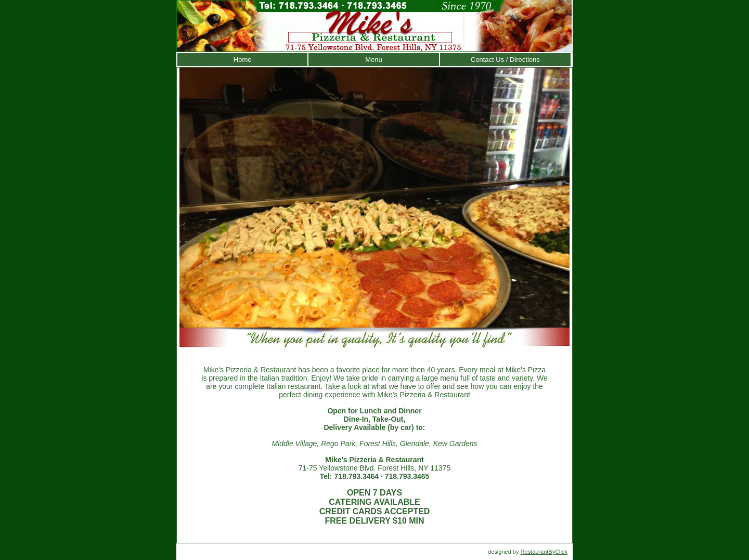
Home (243, 60)
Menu (374, 60)
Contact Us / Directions (505, 60)
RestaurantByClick (544, 552)
